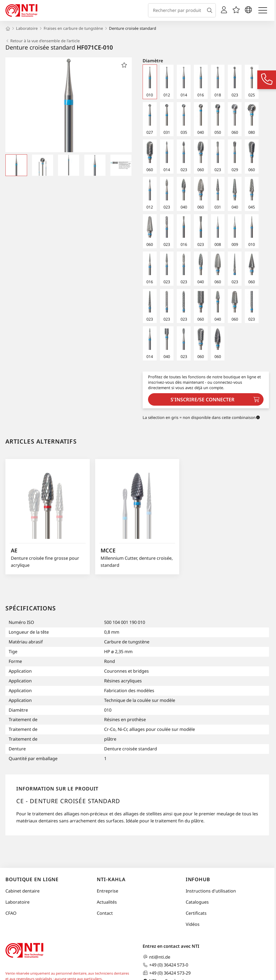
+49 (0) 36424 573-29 (167, 973)
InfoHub (198, 879)
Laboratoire (17, 902)
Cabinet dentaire (23, 891)
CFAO (11, 913)
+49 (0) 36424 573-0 (165, 965)
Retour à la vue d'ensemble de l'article (43, 41)
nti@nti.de (156, 957)
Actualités (107, 902)
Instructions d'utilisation (211, 891)
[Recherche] (211, 10)
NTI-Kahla (111, 879)
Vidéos (193, 924)
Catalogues (197, 902)
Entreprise (107, 891)
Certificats (196, 913)
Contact (105, 913)
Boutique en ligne (32, 879)
